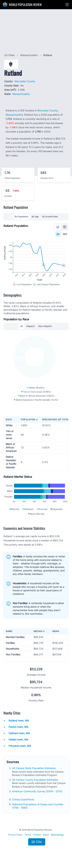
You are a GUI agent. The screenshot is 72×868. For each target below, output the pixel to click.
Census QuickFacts (23, 799)
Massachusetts (29, 55)
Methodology (57, 835)
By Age (35, 217)
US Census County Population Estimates (35, 780)
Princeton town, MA (17, 746)
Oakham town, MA (17, 733)
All (58, 234)
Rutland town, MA (16, 721)
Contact (37, 835)
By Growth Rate (50, 217)
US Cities (10, 55)
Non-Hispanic (45, 326)
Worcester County (25, 81)
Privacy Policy (15, 835)
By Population (21, 217)
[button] (67, 5)
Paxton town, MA (16, 727)
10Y (65, 234)
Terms (28, 835)
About (46, 835)
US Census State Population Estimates (34, 768)
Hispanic (30, 326)
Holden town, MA (16, 740)
